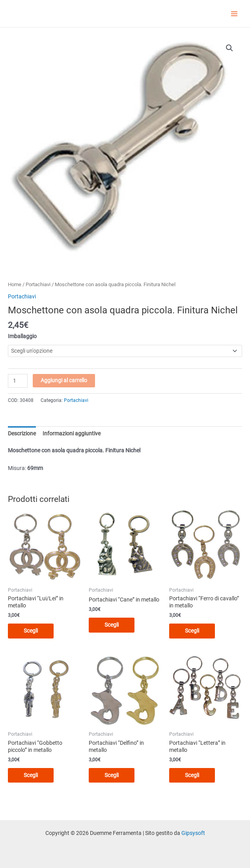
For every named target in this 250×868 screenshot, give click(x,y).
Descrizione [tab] (22, 433)
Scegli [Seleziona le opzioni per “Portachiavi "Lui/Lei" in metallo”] (31, 631)
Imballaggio (22, 336)
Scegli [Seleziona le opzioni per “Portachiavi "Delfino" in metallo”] (112, 775)
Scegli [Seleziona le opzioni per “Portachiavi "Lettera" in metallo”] (192, 775)
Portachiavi (38, 284)
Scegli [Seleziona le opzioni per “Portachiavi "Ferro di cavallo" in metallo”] (192, 631)
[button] (229, 48)
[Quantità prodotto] (18, 381)
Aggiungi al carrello (64, 380)
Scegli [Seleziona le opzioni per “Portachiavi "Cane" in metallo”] (112, 625)
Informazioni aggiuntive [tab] (72, 433)
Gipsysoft (193, 833)
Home (15, 284)
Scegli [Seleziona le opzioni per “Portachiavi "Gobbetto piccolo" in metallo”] (31, 775)
